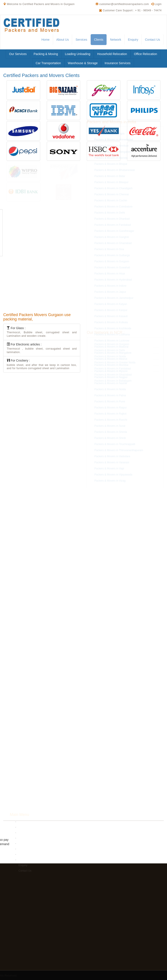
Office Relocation (145, 54)
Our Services (18, 54)
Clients (99, 40)
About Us (63, 40)
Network (116, 40)
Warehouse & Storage (83, 63)
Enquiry (133, 40)
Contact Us (153, 40)
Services (81, 40)
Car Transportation (48, 63)
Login (156, 4)
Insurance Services (118, 63)
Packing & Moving (46, 54)
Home (45, 40)
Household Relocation (112, 54)
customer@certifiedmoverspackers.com (124, 4)
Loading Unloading (78, 54)
